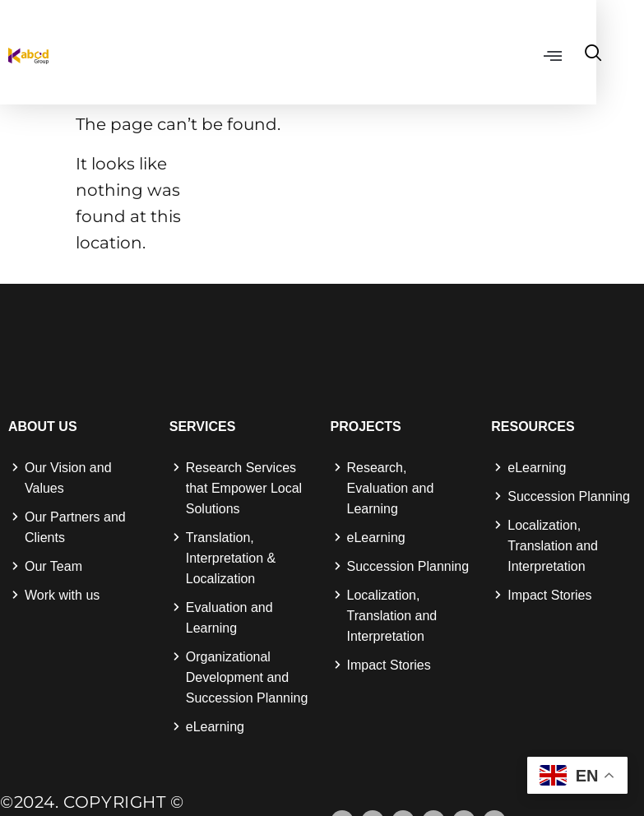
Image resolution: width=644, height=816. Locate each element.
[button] (587, 56)
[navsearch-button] (628, 54)
